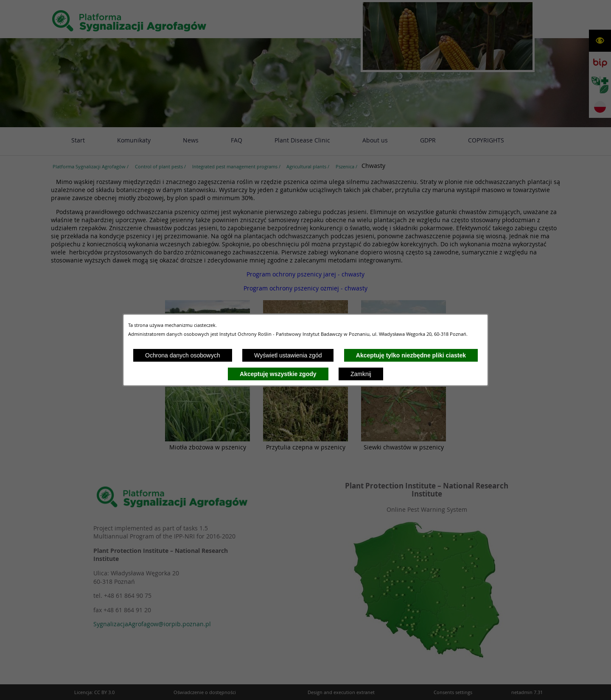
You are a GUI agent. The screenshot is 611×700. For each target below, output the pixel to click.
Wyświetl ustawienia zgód (288, 355)
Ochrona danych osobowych (183, 355)
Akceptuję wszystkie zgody (278, 374)
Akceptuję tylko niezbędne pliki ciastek (411, 355)
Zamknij (361, 374)
